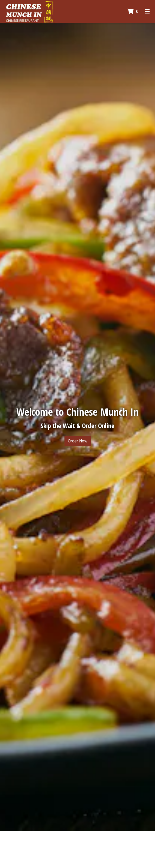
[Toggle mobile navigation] (147, 12)
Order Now (78, 441)
